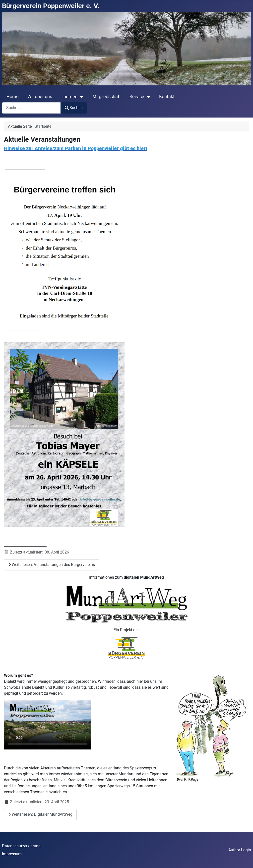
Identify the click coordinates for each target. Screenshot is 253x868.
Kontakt (167, 97)
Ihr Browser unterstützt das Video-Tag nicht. (48, 725)
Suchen (74, 108)
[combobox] (31, 108)
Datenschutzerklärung (21, 846)
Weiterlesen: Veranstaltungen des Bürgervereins (52, 565)
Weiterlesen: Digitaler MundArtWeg (40, 814)
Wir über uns (40, 97)
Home (13, 97)
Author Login (240, 850)
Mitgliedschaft (107, 97)
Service (137, 97)
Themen (69, 97)
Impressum (12, 854)
